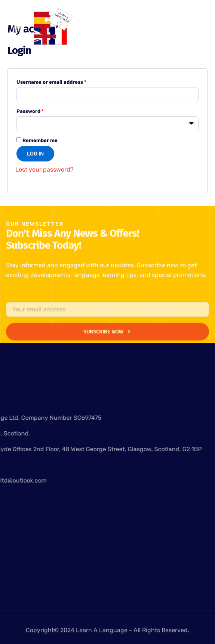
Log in (35, 154)
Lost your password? (44, 170)
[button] (18, 26)
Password (41, 110)
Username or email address (62, 81)
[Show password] (191, 124)
